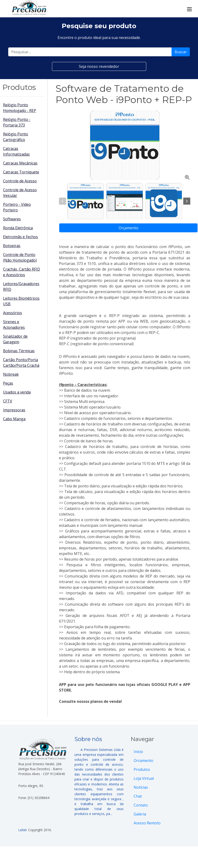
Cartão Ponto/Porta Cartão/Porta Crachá (21, 363)
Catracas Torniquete (21, 172)
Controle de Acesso (20, 181)
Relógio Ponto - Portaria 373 (17, 122)
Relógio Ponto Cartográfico (16, 137)
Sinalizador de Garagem (15, 339)
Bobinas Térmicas (19, 351)
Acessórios (13, 313)
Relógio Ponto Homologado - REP (20, 108)
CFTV (8, 401)
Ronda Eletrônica (18, 228)
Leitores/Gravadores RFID (21, 287)
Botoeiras (12, 246)
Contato (141, 805)
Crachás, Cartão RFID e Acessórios (22, 272)
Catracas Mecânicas (20, 163)
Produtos (142, 769)
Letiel (22, 830)
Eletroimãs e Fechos (20, 237)
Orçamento (128, 228)
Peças (8, 383)
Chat (138, 796)
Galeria (140, 814)
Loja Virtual (144, 778)
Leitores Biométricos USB (21, 301)
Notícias (141, 787)
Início (138, 752)
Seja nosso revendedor (99, 66)
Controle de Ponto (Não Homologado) (20, 257)
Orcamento (143, 761)
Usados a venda (17, 392)
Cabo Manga (14, 419)
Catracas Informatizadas (16, 151)
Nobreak (11, 374)
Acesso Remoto (147, 823)
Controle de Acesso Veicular (20, 193)
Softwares (12, 219)
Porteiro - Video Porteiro (17, 207)
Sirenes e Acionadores (14, 325)
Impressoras (14, 410)
